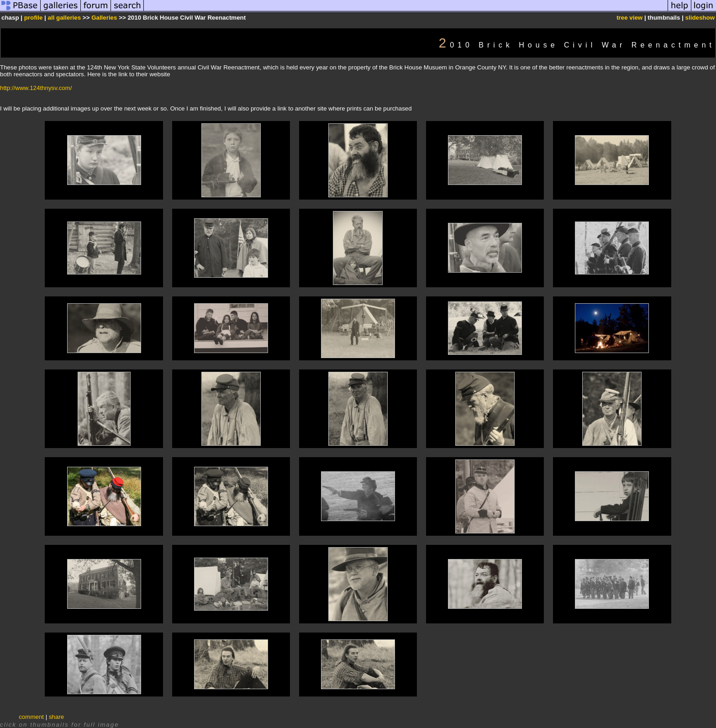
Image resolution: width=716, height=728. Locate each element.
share (56, 717)
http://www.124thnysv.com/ (36, 88)
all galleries (65, 18)
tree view (629, 18)
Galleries (104, 18)
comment (31, 717)
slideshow (700, 18)
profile (34, 18)
